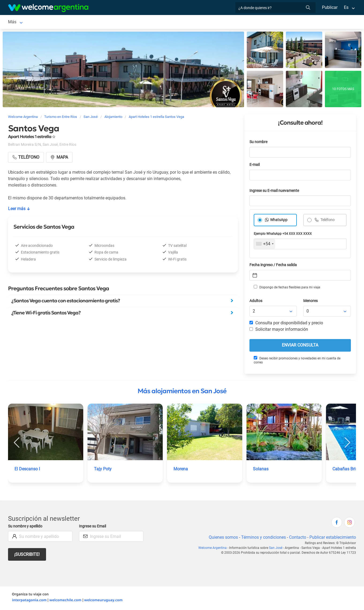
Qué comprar (250, 22)
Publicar (329, 7)
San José (17, 22)
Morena (181, 470)
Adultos (256, 302)
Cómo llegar (220, 22)
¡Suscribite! (27, 555)
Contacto (297, 538)
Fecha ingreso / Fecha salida (274, 266)
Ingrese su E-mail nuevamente (276, 192)
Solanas (261, 470)
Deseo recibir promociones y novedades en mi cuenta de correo (297, 361)
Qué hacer (161, 22)
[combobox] (265, 245)
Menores (311, 302)
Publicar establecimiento (332, 538)
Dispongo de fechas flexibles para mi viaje (287, 288)
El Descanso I (27, 470)
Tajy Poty (103, 470)
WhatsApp (279, 221)
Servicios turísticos (95, 22)
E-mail (255, 166)
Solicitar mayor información (279, 330)
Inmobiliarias (190, 22)
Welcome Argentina (214, 549)
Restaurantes (133, 22)
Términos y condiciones (262, 538)
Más (273, 22)
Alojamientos (48, 22)
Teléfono (328, 221)
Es (346, 7)
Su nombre (259, 143)
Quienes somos (222, 538)
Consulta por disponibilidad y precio (286, 324)
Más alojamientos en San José (182, 392)
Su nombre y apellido (26, 527)
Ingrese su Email (93, 527)
